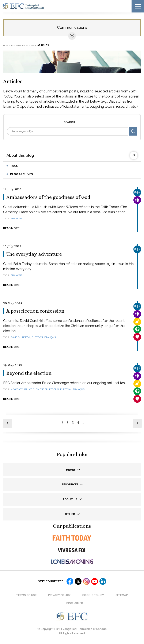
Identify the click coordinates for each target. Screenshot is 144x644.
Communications (72, 27)
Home (7, 45)
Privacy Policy (59, 595)
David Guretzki (20, 337)
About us (70, 499)
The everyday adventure (34, 254)
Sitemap (122, 595)
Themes (70, 470)
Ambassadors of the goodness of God (48, 197)
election (37, 337)
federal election (60, 389)
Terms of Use (26, 595)
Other (70, 514)
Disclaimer (75, 603)
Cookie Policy (93, 595)
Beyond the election (29, 373)
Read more (11, 228)
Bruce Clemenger (36, 389)
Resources (70, 484)
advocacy (17, 389)
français (17, 219)
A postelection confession (35, 311)
